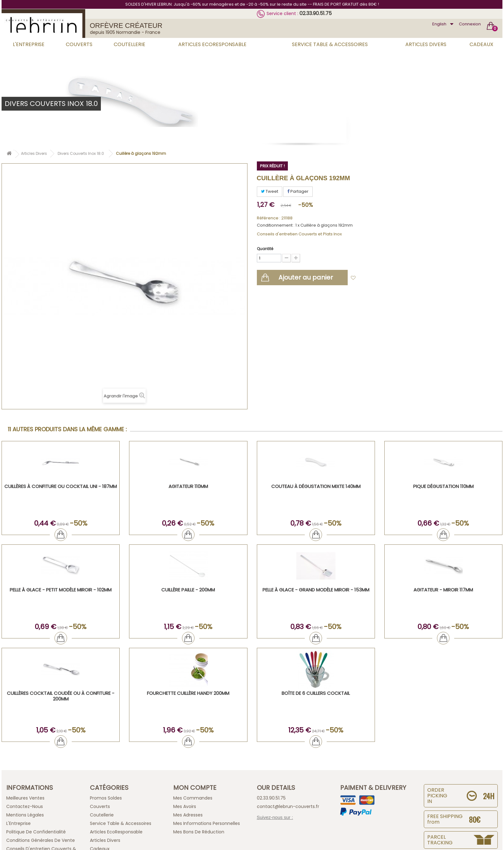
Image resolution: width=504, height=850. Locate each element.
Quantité (265, 249)
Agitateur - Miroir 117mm (443, 590)
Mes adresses (188, 815)
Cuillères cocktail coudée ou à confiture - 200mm (61, 696)
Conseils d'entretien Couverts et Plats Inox (299, 234)
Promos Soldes (106, 798)
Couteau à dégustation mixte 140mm (316, 486)
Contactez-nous (25, 806)
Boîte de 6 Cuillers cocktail (316, 693)
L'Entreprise (29, 44)
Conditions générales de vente (41, 840)
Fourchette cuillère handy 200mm (188, 693)
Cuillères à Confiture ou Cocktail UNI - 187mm (61, 486)
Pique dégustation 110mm (443, 486)
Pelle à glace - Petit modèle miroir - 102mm (61, 590)
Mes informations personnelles (207, 823)
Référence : (269, 218)
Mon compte (195, 788)
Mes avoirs (185, 806)
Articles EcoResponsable (212, 44)
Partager (298, 191)
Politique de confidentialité (36, 832)
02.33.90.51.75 (316, 13)
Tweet (270, 191)
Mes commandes (193, 798)
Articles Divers (426, 44)
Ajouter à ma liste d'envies (387, 278)
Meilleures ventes (25, 798)
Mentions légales (25, 815)
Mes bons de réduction (199, 832)
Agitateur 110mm (188, 486)
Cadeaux (481, 44)
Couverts (79, 44)
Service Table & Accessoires (330, 44)
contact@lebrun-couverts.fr (288, 806)
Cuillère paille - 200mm (188, 590)
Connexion (470, 24)
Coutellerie (130, 44)
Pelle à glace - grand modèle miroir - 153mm (316, 590)
